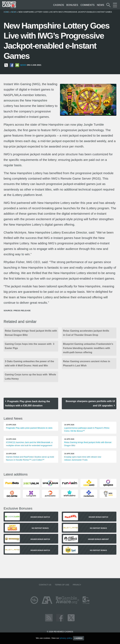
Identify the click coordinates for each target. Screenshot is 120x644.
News (100, 5)
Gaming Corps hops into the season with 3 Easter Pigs (30, 346)
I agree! (78, 638)
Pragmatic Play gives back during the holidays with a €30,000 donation (28, 403)
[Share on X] (6, 65)
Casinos (59, 5)
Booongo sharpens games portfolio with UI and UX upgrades (90, 403)
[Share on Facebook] (12, 65)
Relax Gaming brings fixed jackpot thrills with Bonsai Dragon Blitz (31, 333)
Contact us (45, 585)
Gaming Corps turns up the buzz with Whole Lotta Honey (30, 377)
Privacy (77, 585)
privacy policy (66, 638)
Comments (87, 5)
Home (6, 12)
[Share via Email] (17, 65)
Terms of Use (62, 585)
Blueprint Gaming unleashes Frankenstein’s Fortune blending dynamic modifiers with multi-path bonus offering (88, 348)
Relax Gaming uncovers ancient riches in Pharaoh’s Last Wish (87, 363)
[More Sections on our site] (115, 5)
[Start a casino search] (108, 5)
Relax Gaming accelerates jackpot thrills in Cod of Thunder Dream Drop (86, 333)
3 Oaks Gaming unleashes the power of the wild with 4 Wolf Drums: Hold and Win (29, 363)
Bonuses (72, 5)
